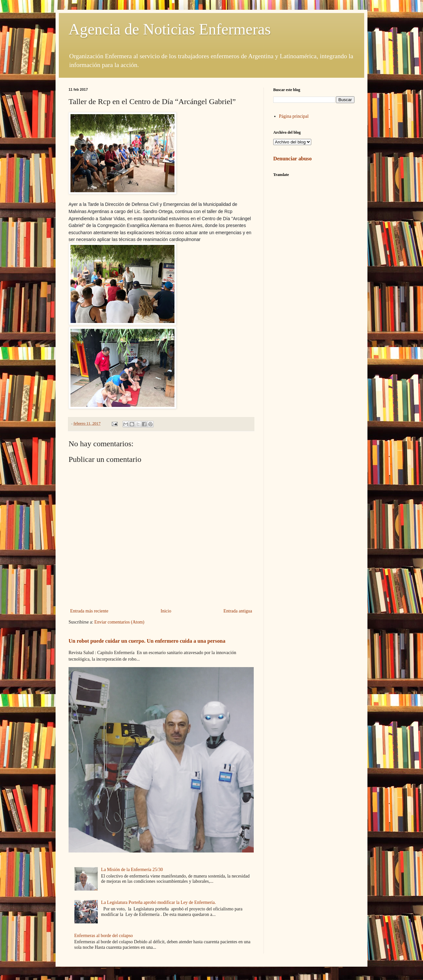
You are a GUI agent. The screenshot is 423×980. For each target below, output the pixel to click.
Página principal (294, 116)
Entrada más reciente (89, 611)
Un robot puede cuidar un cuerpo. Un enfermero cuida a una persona (147, 641)
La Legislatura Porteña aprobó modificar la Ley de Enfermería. (158, 902)
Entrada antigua (238, 611)
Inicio (166, 611)
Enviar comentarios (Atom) (119, 622)
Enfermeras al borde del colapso (104, 936)
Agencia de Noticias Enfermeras (170, 29)
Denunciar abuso (292, 159)
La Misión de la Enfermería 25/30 (132, 870)
